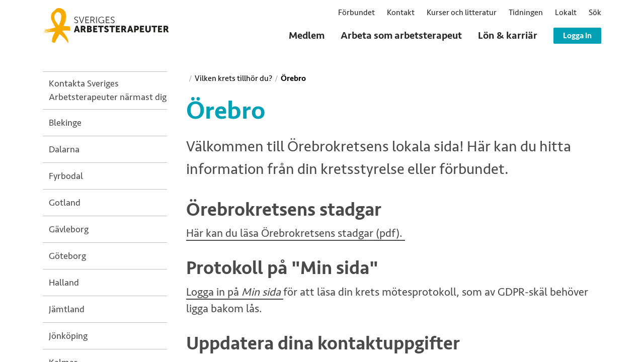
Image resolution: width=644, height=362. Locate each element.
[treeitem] (108, 90)
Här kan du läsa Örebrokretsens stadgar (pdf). (296, 234)
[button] (595, 13)
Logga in (577, 36)
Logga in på (235, 292)
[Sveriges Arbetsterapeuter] (106, 26)
